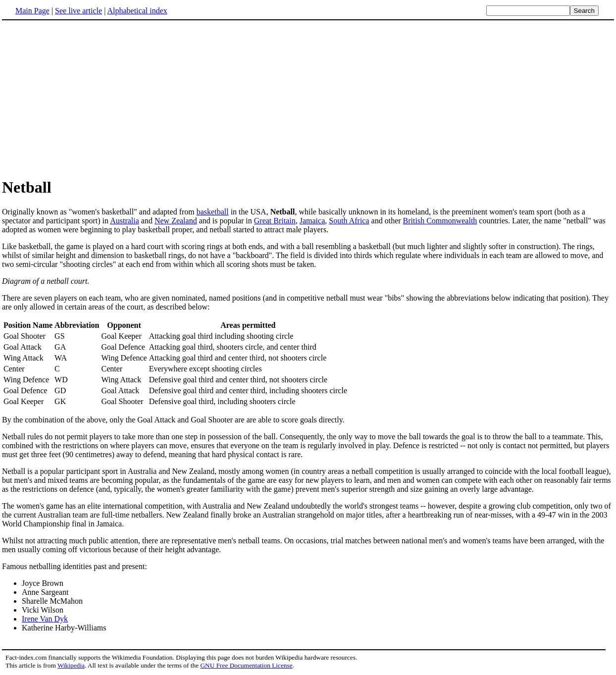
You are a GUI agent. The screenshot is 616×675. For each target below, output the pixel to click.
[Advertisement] (85, 99)
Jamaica (312, 221)
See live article (78, 11)
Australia (125, 221)
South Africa (349, 221)
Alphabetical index (137, 11)
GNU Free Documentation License (246, 665)
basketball (213, 212)
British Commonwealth (440, 221)
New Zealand (176, 221)
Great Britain (275, 221)
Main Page (32, 11)
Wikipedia (71, 665)
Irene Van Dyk (45, 619)
